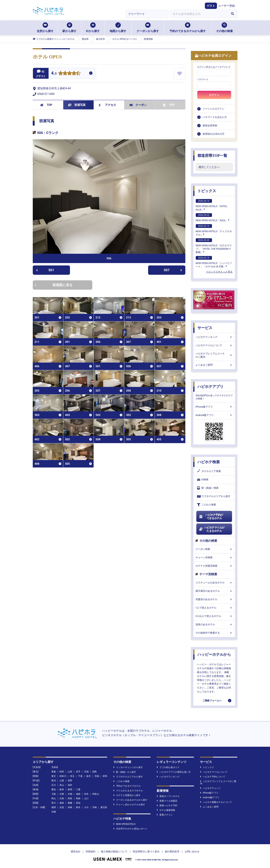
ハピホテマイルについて (214, 345)
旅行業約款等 (172, 852)
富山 (62, 785)
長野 (70, 781)
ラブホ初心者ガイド (168, 767)
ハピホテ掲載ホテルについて (216, 802)
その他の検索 (224, 28)
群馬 (105, 776)
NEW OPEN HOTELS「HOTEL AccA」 (212, 205)
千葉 (80, 776)
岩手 (78, 772)
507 (173, 270)
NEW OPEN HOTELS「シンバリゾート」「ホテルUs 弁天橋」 (214, 262)
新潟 (54, 781)
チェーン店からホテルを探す (129, 805)
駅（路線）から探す (125, 772)
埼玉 (72, 776)
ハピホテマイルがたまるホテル (212, 529)
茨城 (97, 776)
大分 (86, 807)
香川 (54, 803)
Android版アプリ (214, 415)
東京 (54, 776)
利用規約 (91, 852)
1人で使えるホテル (214, 608)
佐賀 (62, 807)
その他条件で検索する (214, 633)
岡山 (54, 798)
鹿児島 (104, 807)
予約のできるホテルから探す (188, 28)
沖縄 (54, 812)
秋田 (62, 772)
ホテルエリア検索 (209, 471)
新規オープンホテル (168, 796)
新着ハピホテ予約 (167, 805)
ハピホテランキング (214, 337)
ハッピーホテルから (214, 654)
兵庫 (62, 794)
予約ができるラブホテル (127, 786)
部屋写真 (77, 105)
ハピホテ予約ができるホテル (211, 517)
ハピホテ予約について (213, 777)
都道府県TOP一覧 (212, 156)
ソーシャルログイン (214, 109)
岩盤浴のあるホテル (214, 599)
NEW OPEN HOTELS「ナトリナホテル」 (214, 230)
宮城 (86, 772)
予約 (169, 105)
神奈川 (63, 776)
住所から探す (45, 28)
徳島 (62, 803)
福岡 (54, 807)
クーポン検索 (214, 549)
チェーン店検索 (214, 557)
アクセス (107, 105)
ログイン (214, 95)
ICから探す (93, 28)
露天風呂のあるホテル (214, 591)
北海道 (55, 767)
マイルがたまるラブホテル (128, 791)
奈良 (86, 794)
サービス (205, 328)
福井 (70, 785)
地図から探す (118, 28)
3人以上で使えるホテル (214, 616)
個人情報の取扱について (114, 852)
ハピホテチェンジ (210, 788)
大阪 (54, 794)
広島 (62, 798)
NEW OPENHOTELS (124, 824)
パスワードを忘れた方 (215, 117)
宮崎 (95, 807)
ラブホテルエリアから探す (214, 496)
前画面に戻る (54, 285)
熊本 (78, 807)
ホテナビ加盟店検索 (214, 566)
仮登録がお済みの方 (214, 134)
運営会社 (76, 852)
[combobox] (199, 14)
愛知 (54, 789)
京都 (70, 794)
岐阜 (62, 789)
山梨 (62, 781)
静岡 (70, 789)
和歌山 (96, 794)
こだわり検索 (207, 505)
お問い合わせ (192, 852)
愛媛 (70, 803)
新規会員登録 (210, 125)
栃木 (89, 776)
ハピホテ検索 (209, 462)
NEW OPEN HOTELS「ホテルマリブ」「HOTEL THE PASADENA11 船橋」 (214, 246)
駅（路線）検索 (208, 488)
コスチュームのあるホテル (214, 583)
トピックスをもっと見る (219, 272)
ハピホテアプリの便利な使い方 (174, 772)
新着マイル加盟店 (167, 801)
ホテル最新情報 (166, 810)
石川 (54, 785)
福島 (95, 772)
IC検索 (203, 480)
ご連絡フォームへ (212, 700)
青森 (54, 772)
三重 (78, 789)
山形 (70, 772)
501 (45, 270)
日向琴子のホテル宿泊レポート (130, 829)
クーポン (138, 105)
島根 (78, 798)
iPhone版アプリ (214, 407)
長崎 (70, 807)
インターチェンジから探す (128, 767)
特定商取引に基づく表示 (146, 852)
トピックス (207, 191)
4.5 (54, 74)
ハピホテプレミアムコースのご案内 (214, 355)
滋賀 (78, 794)
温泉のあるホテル (214, 624)
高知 (78, 803)
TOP (46, 105)
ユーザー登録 (226, 6)
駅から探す (70, 28)
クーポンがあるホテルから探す (130, 800)
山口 (86, 798)
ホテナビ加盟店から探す (127, 795)
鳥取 (70, 798)
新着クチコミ (165, 815)
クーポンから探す (148, 28)
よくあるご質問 (214, 365)
